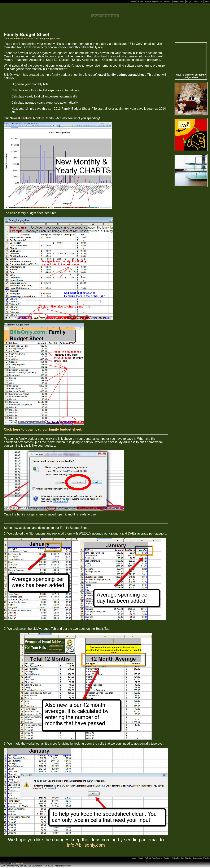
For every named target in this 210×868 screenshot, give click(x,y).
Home (133, 2)
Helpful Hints (179, 2)
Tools (207, 2)
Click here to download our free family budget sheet (32, 39)
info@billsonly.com (86, 845)
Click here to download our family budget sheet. (43, 429)
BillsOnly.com (17, 864)
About (140, 2)
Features (168, 2)
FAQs (189, 2)
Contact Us (198, 2)
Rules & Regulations (153, 2)
